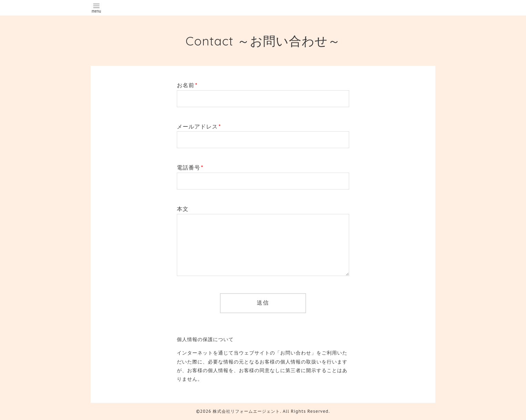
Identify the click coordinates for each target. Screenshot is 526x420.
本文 (183, 209)
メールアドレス (199, 126)
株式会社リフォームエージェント (246, 411)
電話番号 (190, 167)
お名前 (187, 85)
